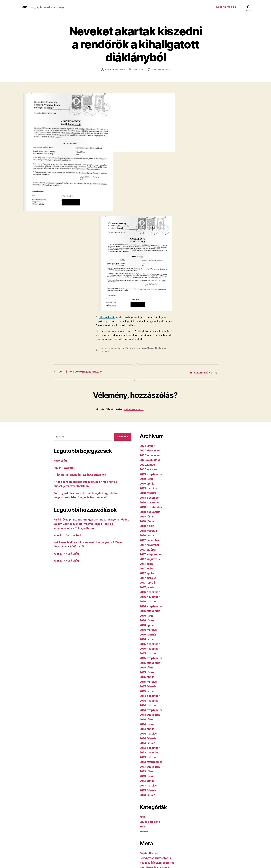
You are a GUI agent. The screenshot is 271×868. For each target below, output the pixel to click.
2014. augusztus (151, 714)
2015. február (149, 686)
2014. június (148, 724)
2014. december (151, 695)
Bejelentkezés (150, 853)
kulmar (144, 830)
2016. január (148, 639)
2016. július (148, 615)
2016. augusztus (151, 610)
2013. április (148, 780)
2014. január (148, 742)
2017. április (148, 573)
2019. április (148, 483)
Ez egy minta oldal (226, 7)
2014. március (149, 733)
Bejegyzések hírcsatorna (157, 857)
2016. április (148, 624)
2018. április (148, 525)
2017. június (148, 568)
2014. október (149, 705)
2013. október (149, 756)
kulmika (59, 535)
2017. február (149, 582)
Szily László (118, 70)
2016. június (148, 620)
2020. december (151, 450)
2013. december (151, 747)
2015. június (148, 672)
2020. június (148, 464)
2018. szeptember (152, 506)
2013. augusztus (151, 766)
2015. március (149, 681)
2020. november (151, 455)
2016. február (149, 634)
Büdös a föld (75, 535)
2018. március (149, 530)
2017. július (147, 563)
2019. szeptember (152, 473)
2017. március (149, 577)
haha (139, 348)
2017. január (148, 587)
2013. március (149, 785)
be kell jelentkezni (134, 409)
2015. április (148, 676)
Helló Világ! (61, 460)
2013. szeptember (152, 761)
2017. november (150, 544)
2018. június (148, 521)
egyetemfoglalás (113, 348)
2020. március (149, 469)
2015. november (151, 648)
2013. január (148, 794)
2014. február (149, 738)
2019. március (149, 488)
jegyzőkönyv (149, 348)
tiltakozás (105, 351)
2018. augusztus (151, 511)
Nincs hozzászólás (161, 70)
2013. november (151, 752)
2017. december (151, 539)
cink (102, 348)
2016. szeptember (152, 605)
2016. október (149, 601)
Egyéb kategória (151, 821)
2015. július (148, 667)
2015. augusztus (151, 662)
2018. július (148, 516)
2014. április (148, 728)
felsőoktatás (129, 348)
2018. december (151, 497)
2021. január (148, 445)
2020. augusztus (151, 459)
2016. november (151, 596)
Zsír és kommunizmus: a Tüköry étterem (81, 527)
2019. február (149, 492)
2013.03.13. (138, 70)
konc (24, 7)
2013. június (148, 775)
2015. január (148, 690)
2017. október (149, 549)
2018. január (148, 535)
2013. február (149, 790)
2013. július (148, 771)
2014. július (148, 719)
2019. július (148, 478)
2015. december (151, 643)
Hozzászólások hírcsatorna (158, 862)
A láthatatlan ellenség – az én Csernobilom (83, 474)
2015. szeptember (152, 657)
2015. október (149, 653)
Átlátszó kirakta (107, 317)
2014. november (151, 700)
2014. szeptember (152, 709)
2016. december (151, 591)
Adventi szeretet (65, 467)
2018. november (151, 502)
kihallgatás (162, 348)
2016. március (149, 629)
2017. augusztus (151, 558)
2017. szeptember (152, 554)
